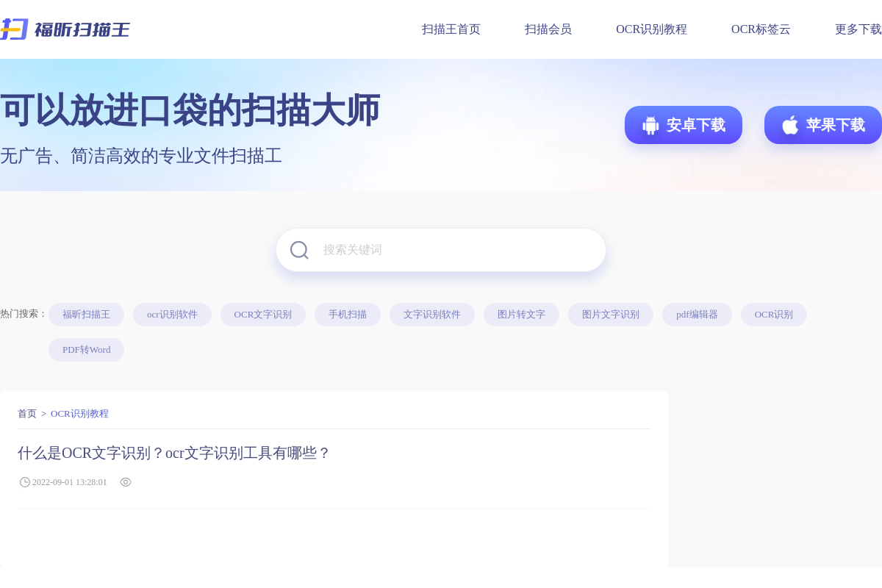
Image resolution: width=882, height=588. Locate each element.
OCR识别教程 (652, 29)
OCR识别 (774, 314)
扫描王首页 (451, 29)
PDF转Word (86, 349)
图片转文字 (521, 314)
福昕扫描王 (86, 314)
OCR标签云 (761, 29)
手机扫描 (348, 314)
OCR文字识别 (263, 314)
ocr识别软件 (172, 314)
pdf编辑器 (697, 314)
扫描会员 (548, 29)
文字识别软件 (432, 314)
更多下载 (858, 29)
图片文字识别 (611, 314)
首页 (27, 413)
